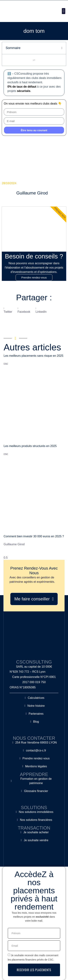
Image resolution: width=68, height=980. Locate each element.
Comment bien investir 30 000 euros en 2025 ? (34, 536)
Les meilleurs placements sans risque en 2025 (33, 356)
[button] (64, 11)
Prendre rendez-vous (34, 277)
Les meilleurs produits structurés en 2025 (30, 446)
